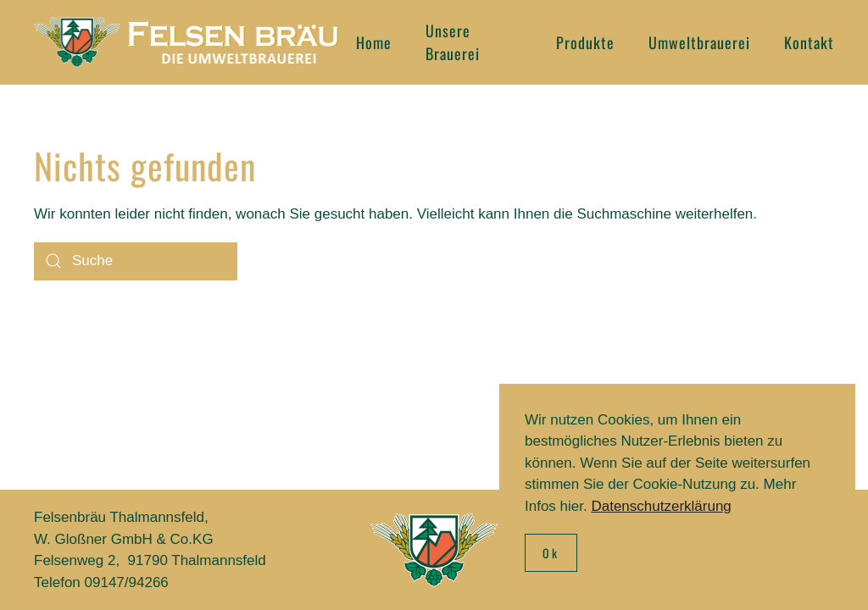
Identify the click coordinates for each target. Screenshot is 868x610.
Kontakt (809, 42)
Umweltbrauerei (699, 42)
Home (374, 42)
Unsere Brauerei (453, 42)
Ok (551, 553)
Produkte (585, 42)
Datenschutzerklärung (661, 506)
